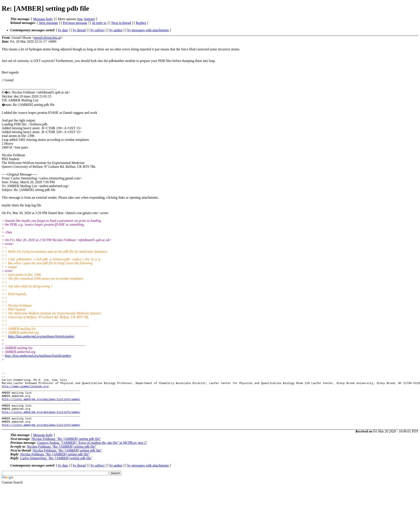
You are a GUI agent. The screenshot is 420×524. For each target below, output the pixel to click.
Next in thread (121, 23)
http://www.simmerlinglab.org (25, 389)
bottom (89, 19)
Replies (141, 23)
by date (63, 30)
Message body (43, 19)
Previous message (75, 23)
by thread (79, 30)
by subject (97, 30)
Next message (48, 23)
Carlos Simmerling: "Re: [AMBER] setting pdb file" (56, 469)
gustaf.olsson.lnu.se (47, 38)
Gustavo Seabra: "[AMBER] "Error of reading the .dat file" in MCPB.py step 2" (92, 454)
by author (116, 30)
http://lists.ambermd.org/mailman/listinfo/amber (41, 336)
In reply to (99, 23)
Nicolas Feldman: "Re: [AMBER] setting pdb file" (66, 450)
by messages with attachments (148, 30)
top (80, 19)
